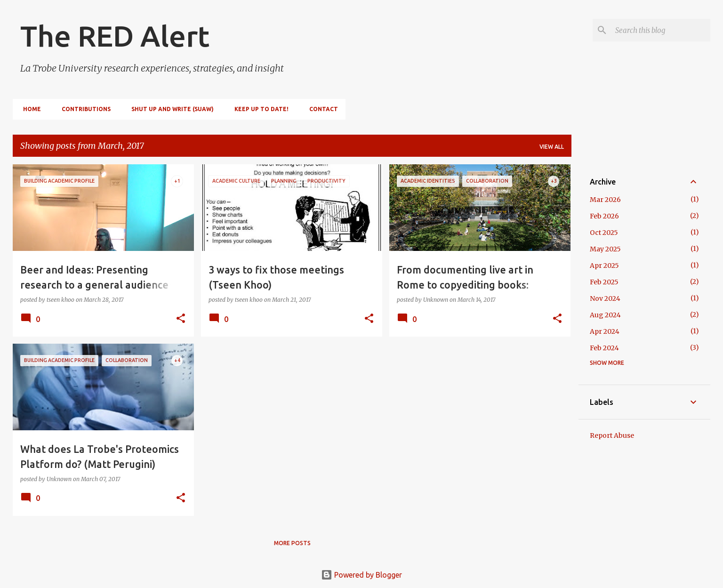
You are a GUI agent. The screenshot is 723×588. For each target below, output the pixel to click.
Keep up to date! (259, 109)
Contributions (83, 109)
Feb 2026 (604, 216)
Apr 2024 (605, 331)
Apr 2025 (604, 266)
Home (29, 109)
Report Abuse (612, 435)
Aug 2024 (605, 315)
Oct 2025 (604, 233)
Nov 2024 (605, 298)
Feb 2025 (604, 282)
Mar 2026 (605, 200)
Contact (321, 109)
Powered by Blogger (361, 575)
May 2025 (605, 249)
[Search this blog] (661, 30)
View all (552, 147)
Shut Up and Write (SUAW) (170, 109)
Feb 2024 (604, 348)
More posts (292, 543)
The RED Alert (115, 36)
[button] (181, 319)
